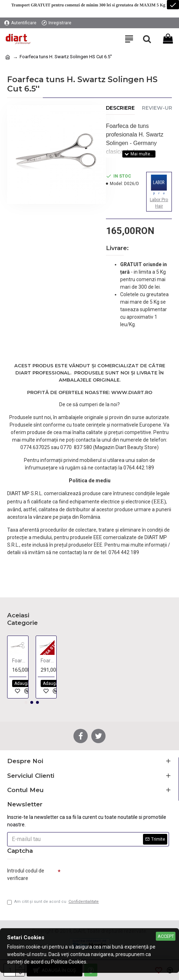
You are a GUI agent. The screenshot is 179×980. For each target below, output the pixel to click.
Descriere (120, 108)
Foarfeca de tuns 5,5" (19, 661)
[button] (26, 702)
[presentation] (111, 877)
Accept (166, 936)
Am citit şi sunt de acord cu (53, 902)
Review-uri (158, 108)
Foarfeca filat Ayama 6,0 (48, 661)
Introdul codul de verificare (26, 874)
